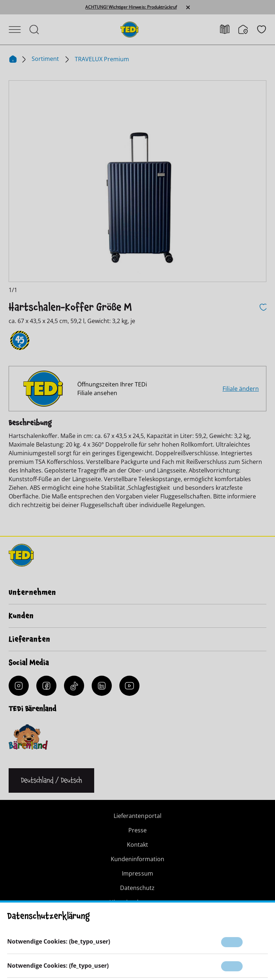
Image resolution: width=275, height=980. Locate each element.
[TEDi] (129, 29)
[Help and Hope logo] (177, 952)
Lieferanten (29, 639)
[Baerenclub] (28, 737)
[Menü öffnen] (15, 30)
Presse (137, 830)
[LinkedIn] (102, 686)
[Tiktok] (74, 686)
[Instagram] (19, 686)
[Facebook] (46, 686)
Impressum (137, 873)
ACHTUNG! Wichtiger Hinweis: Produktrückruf (131, 7)
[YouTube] (129, 686)
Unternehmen (32, 592)
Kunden (21, 616)
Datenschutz (137, 888)
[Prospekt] (229, 29)
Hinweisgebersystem (137, 902)
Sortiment (46, 59)
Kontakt (137, 845)
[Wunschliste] (262, 29)
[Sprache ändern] (51, 780)
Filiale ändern (241, 389)
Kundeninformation (137, 859)
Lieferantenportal (137, 816)
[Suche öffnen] (34, 30)
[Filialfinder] (247, 30)
